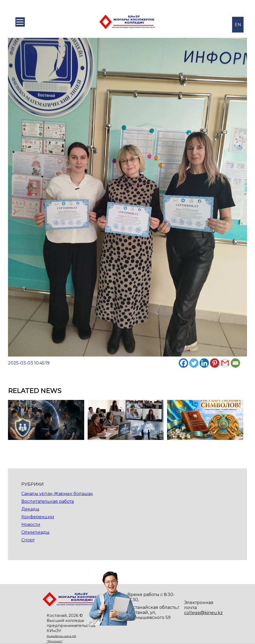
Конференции (38, 517)
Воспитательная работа (48, 501)
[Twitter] (194, 363)
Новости (31, 524)
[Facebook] (183, 363)
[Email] (235, 363)
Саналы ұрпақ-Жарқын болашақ (57, 494)
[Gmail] (225, 363)
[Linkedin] (204, 363)
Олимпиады (35, 532)
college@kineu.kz (203, 613)
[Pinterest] (215, 363)
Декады (30, 509)
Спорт (28, 540)
